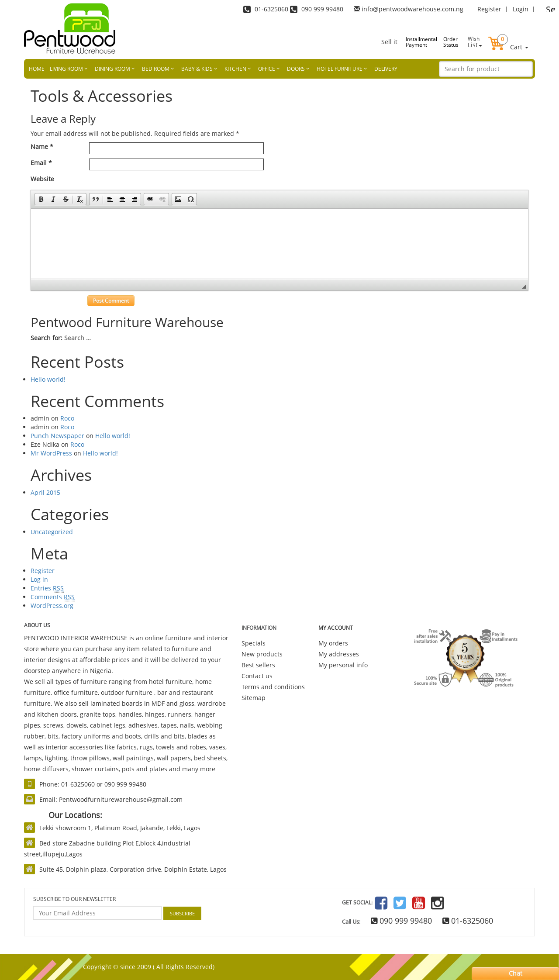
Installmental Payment (415, 42)
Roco (67, 418)
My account (336, 628)
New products (262, 654)
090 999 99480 (401, 921)
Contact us (257, 676)
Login (521, 9)
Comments (53, 597)
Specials (254, 643)
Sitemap (254, 698)
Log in (39, 579)
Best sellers (258, 665)
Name (42, 147)
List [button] (475, 42)
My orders (333, 643)
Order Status (451, 42)
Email (41, 163)
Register (489, 9)
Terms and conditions (273, 687)
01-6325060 (468, 921)
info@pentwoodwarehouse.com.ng (412, 9)
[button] (508, 36)
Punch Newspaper (57, 436)
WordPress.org (52, 606)
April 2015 (45, 492)
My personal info (343, 665)
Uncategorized (52, 532)
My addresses (339, 654)
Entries (47, 588)
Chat (516, 973)
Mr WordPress (51, 453)
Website (42, 179)
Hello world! (48, 379)
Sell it (389, 42)
